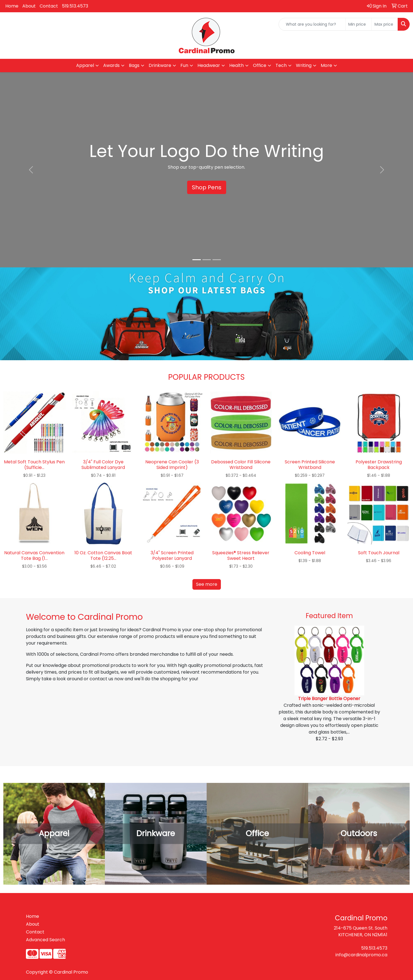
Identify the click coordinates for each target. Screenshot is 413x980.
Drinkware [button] (160, 65)
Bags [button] (134, 65)
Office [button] (260, 65)
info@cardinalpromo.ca (361, 955)
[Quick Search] (312, 24)
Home (12, 6)
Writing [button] (304, 65)
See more (207, 584)
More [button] (326, 65)
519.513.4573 (75, 6)
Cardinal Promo (71, 972)
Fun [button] (184, 65)
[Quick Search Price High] (385, 24)
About (29, 6)
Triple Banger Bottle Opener (329, 699)
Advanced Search (45, 940)
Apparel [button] (85, 65)
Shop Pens (207, 187)
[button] (31, 170)
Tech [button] (281, 65)
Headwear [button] (209, 65)
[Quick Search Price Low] (358, 24)
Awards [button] (111, 65)
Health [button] (236, 65)
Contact (49, 6)
